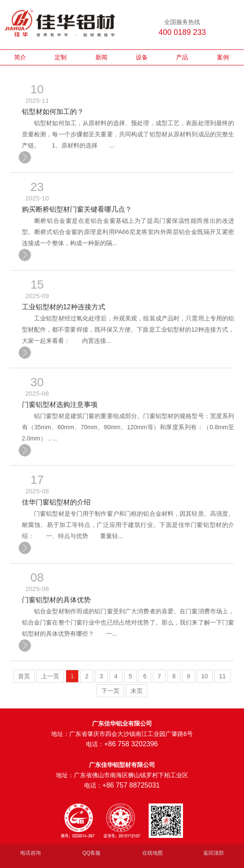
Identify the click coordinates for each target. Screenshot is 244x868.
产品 (182, 57)
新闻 (101, 57)
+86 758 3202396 (131, 744)
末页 (137, 691)
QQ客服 (92, 853)
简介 (20, 57)
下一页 (110, 691)
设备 (142, 57)
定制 (61, 57)
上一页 (50, 676)
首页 (24, 676)
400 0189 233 (182, 32)
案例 (223, 57)
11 (223, 676)
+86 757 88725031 (131, 785)
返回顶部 (213, 853)
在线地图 (152, 853)
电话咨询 (30, 853)
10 (205, 676)
